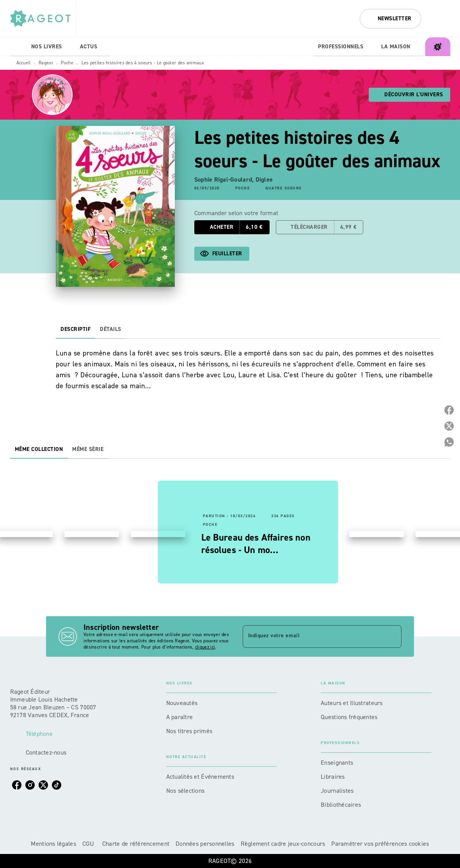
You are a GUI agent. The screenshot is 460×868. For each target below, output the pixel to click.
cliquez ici (205, 647)
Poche (67, 63)
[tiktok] (57, 785)
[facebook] (17, 785)
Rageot (46, 63)
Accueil (24, 63)
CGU (89, 844)
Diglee (264, 179)
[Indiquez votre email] (313, 636)
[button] (391, 19)
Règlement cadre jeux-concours (283, 844)
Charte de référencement (136, 844)
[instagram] (30, 785)
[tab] (18, 47)
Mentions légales (53, 844)
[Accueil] (43, 19)
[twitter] (43, 785)
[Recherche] (440, 19)
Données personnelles (205, 844)
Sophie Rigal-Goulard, (225, 179)
